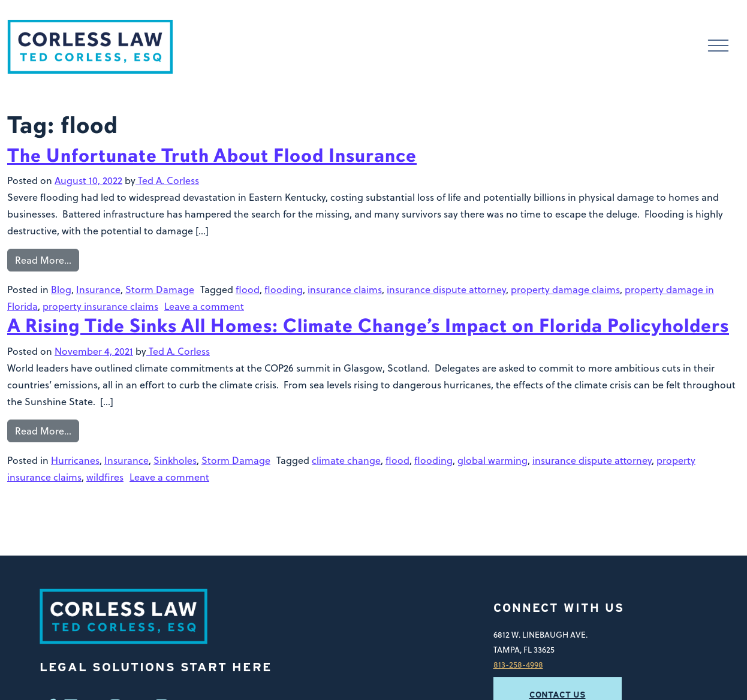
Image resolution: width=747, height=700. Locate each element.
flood (248, 289)
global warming (493, 460)
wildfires (105, 477)
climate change (346, 460)
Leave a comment (204, 306)
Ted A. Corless (167, 180)
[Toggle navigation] (718, 47)
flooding (284, 289)
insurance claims (345, 289)
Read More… (43, 260)
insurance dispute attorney (446, 289)
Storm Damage (160, 289)
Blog (61, 289)
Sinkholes (175, 460)
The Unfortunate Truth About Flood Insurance (212, 156)
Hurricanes (75, 460)
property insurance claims (100, 306)
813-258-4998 (518, 664)
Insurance (98, 289)
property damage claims (565, 289)
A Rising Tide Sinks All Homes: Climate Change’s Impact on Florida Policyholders (368, 326)
